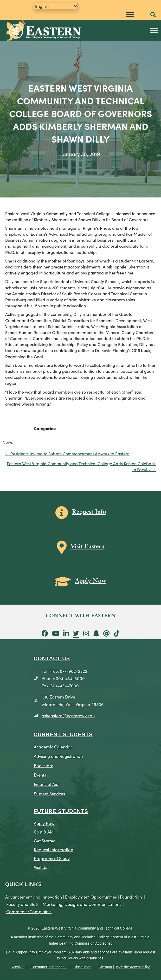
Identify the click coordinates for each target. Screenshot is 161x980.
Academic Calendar (53, 747)
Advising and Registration (58, 756)
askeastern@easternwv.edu (68, 715)
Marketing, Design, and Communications (82, 904)
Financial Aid (46, 784)
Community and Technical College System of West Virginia (102, 937)
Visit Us (40, 867)
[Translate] (56, 6)
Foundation (131, 897)
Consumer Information (49, 967)
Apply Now (44, 823)
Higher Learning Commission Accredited (80, 943)
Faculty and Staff (22, 904)
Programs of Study (52, 858)
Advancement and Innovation (34, 897)
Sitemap (105, 967)
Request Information (53, 849)
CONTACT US (52, 658)
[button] (153, 15)
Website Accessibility (133, 967)
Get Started (45, 840)
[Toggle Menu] (130, 14)
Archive (18, 967)
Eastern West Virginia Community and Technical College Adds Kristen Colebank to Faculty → (81, 466)
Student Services (49, 793)
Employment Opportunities (91, 897)
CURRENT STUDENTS (63, 734)
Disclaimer (82, 967)
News (8, 442)
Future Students (61, 811)
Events (40, 775)
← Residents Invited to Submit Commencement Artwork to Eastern (67, 453)
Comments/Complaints (29, 911)
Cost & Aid (44, 832)
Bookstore (44, 765)
